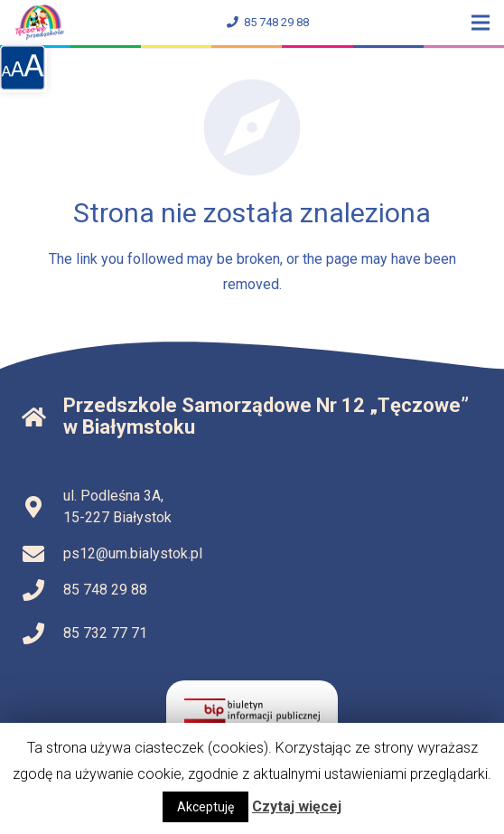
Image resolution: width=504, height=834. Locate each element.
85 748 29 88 (268, 22)
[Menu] (481, 23)
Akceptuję (205, 807)
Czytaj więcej (297, 806)
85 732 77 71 (105, 633)
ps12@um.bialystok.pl (133, 553)
